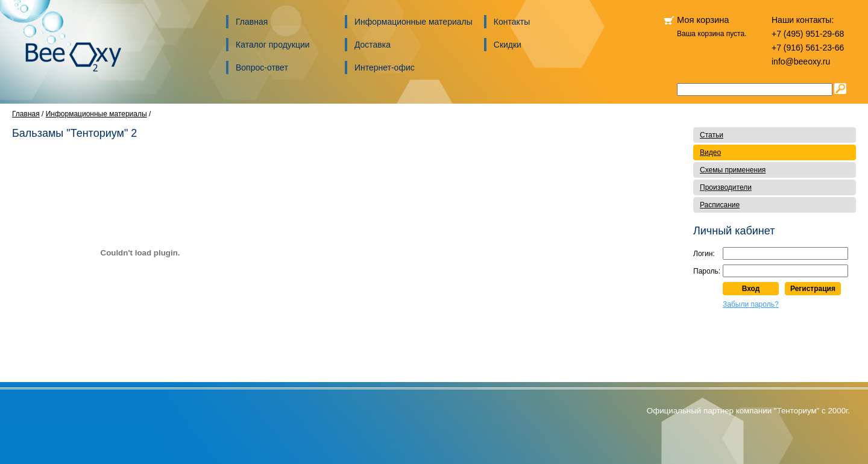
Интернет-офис (385, 67)
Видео (710, 152)
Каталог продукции (273, 45)
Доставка (373, 45)
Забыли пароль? (751, 304)
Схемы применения (733, 170)
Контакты (512, 22)
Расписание (720, 205)
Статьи (712, 135)
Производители (726, 187)
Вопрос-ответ (262, 67)
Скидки (508, 45)
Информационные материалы (414, 22)
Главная (252, 22)
